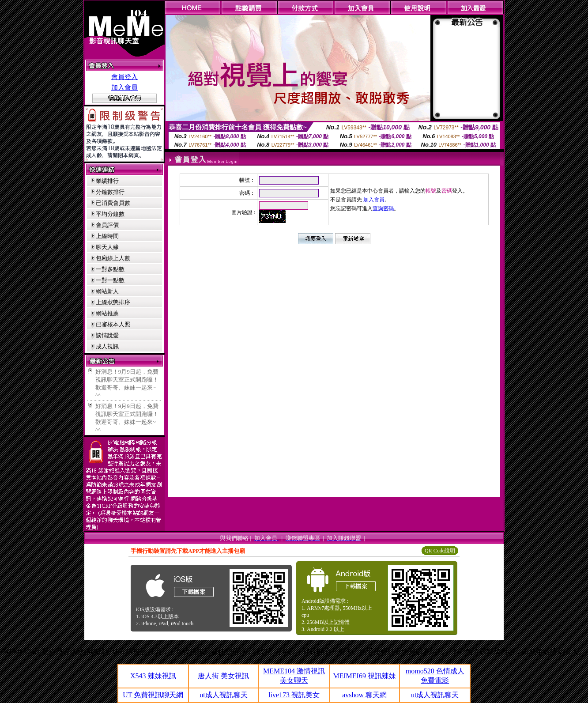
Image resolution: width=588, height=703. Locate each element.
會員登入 (124, 77)
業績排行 (107, 181)
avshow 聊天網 (364, 695)
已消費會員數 (113, 203)
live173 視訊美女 (294, 695)
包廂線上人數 (113, 258)
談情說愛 (107, 335)
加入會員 (124, 87)
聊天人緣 (107, 247)
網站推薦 (107, 313)
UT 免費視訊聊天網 (153, 695)
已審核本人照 (113, 324)
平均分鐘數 (110, 214)
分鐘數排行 (110, 192)
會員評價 (107, 225)
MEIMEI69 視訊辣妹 (364, 676)
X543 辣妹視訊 (153, 676)
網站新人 (107, 291)
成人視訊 (107, 346)
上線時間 (107, 236)
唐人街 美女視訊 (223, 676)
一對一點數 (110, 280)
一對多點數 (110, 269)
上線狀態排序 (113, 302)
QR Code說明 (440, 551)
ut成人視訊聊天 (223, 695)
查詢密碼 (383, 208)
